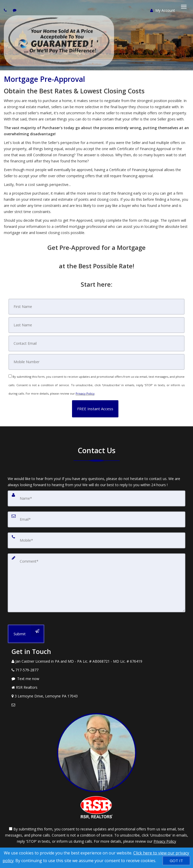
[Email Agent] (96, 705)
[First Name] (96, 307)
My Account (163, 10)
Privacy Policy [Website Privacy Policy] (85, 393)
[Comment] (96, 583)
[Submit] (26, 634)
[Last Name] (96, 325)
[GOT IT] (176, 861)
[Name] (96, 498)
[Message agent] (96, 679)
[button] (95, 409)
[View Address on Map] (96, 696)
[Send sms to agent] (15, 10)
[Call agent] (6, 10)
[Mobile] (96, 362)
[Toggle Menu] (184, 7)
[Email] (96, 343)
